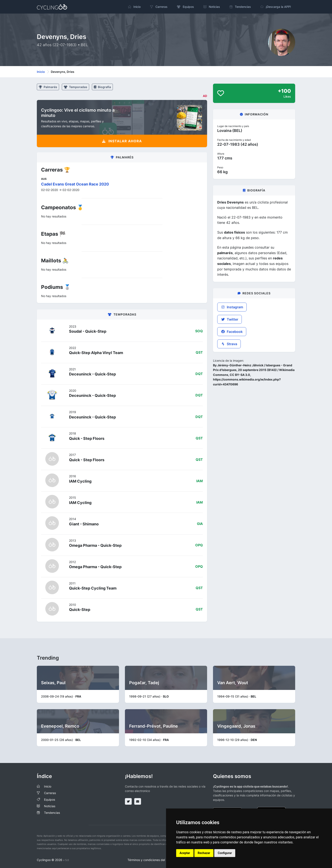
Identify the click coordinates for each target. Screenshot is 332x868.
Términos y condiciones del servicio (152, 860)
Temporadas (75, 87)
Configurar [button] (225, 853)
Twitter (230, 319)
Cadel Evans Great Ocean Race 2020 (75, 184)
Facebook (232, 332)
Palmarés (48, 87)
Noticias (50, 806)
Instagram (232, 307)
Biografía (102, 87)
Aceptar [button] (185, 853)
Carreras (50, 793)
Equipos (50, 799)
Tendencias (52, 813)
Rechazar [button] (204, 853)
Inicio (41, 72)
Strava (229, 344)
